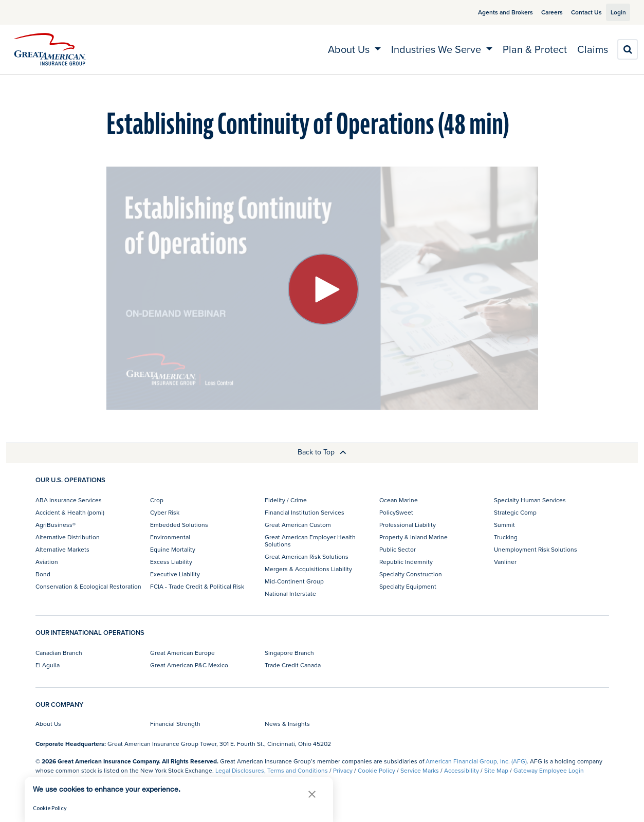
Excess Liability (171, 562)
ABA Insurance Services (69, 500)
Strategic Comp (515, 512)
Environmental (170, 537)
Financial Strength (175, 724)
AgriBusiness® (56, 525)
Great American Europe (182, 653)
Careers (540, 12)
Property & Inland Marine (413, 537)
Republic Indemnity (406, 562)
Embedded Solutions (179, 525)
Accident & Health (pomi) (70, 512)
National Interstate (290, 593)
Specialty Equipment (408, 586)
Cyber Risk (165, 512)
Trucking (506, 537)
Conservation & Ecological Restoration (88, 586)
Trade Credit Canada (293, 665)
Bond (43, 574)
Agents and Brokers (494, 12)
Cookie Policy (376, 770)
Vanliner (505, 562)
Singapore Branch (289, 653)
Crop (157, 500)
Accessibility (462, 770)
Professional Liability (408, 525)
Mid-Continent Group (294, 581)
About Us (48, 724)
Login (614, 12)
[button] (312, 794)
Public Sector (398, 549)
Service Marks (420, 770)
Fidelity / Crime (286, 500)
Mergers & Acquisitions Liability (308, 569)
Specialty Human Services (530, 500)
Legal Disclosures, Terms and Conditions (272, 770)
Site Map (496, 770)
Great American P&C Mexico (189, 665)
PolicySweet (396, 512)
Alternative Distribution (68, 537)
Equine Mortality (173, 549)
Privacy (343, 770)
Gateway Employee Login (549, 770)
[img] (50, 49)
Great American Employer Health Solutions (310, 541)
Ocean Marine (399, 500)
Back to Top (322, 452)
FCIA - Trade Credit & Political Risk (197, 586)
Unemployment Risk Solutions (536, 549)
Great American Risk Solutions (307, 556)
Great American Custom (298, 525)
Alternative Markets (62, 549)
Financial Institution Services (305, 512)
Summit (504, 525)
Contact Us (575, 12)
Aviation (47, 562)
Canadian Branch (59, 653)
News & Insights (287, 724)
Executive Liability (175, 574)
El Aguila (48, 665)
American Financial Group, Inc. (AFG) (476, 761)
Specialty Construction (411, 574)
